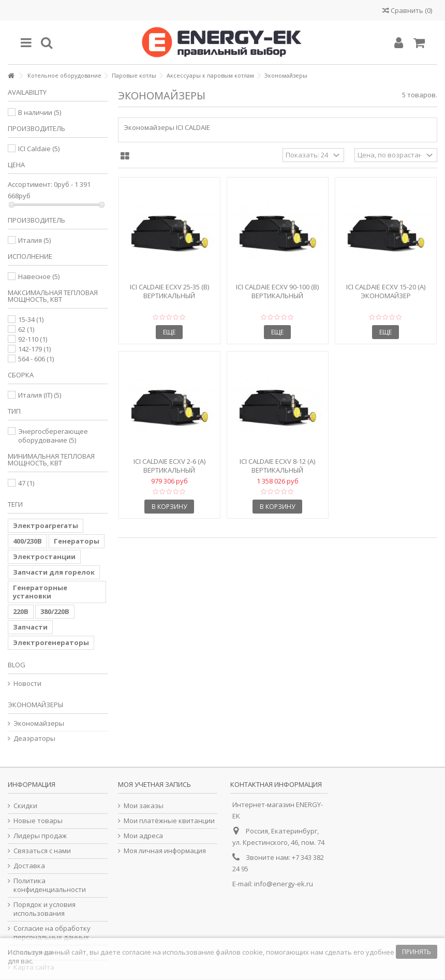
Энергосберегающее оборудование (53, 436)
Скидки (25, 806)
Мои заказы (144, 806)
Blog (17, 665)
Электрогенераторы (51, 642)
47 (26, 483)
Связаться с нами (42, 851)
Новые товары (38, 821)
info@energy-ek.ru (284, 884)
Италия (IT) (40, 395)
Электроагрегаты (46, 525)
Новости (27, 684)
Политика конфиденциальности (50, 885)
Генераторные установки (40, 592)
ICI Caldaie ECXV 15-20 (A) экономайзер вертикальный (386, 296)
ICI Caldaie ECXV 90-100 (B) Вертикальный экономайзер (277, 296)
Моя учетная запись (154, 784)
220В (21, 611)
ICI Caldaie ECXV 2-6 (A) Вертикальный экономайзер (169, 470)
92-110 (33, 339)
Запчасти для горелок (54, 572)
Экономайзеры (39, 723)
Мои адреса (143, 836)
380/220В (55, 611)
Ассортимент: (30, 185)
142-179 (34, 349)
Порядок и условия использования (44, 909)
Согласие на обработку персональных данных (52, 933)
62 (26, 329)
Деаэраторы (34, 738)
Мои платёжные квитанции (169, 821)
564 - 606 (36, 359)
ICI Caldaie (39, 149)
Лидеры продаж (40, 836)
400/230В (27, 541)
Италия (34, 240)
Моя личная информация (165, 851)
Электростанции (44, 557)
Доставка (29, 866)
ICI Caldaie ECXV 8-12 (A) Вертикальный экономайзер (277, 470)
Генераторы (77, 541)
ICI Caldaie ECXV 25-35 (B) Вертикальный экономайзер (169, 296)
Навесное (39, 276)
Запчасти (30, 627)
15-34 (31, 319)
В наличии (40, 112)
